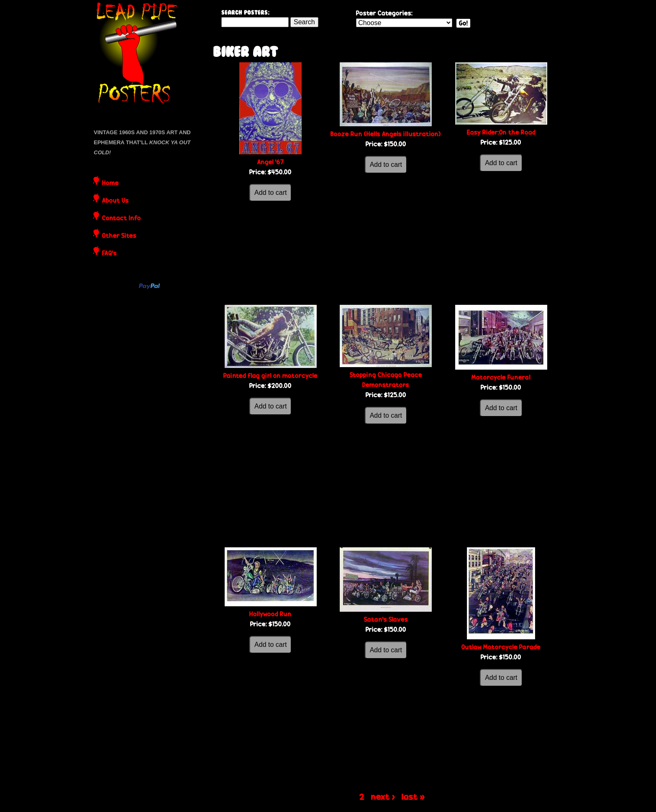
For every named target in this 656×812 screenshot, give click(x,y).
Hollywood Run (270, 614)
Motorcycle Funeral (501, 377)
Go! (463, 23)
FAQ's (109, 254)
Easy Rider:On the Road (501, 132)
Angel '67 (271, 162)
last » (413, 797)
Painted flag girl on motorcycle (270, 376)
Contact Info (122, 219)
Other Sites (119, 236)
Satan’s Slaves (386, 619)
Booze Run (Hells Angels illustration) (386, 134)
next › (383, 797)
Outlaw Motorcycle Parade (501, 647)
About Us (115, 201)
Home (110, 184)
